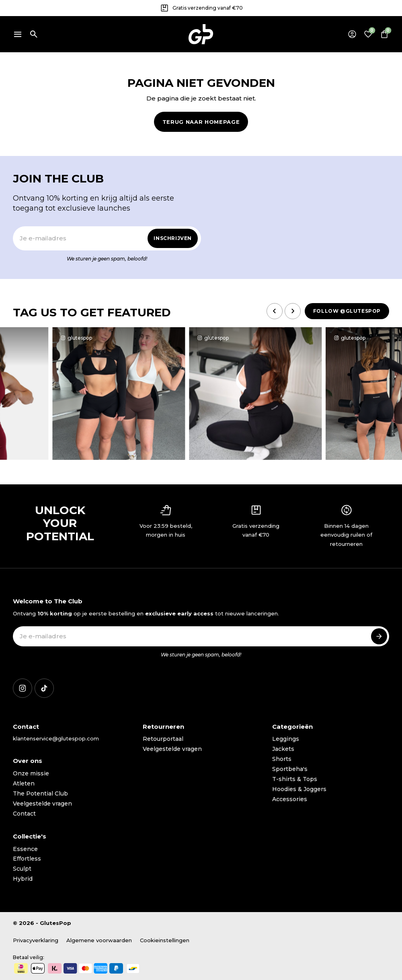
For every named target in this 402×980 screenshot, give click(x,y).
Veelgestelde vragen (42, 804)
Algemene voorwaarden (99, 940)
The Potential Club (40, 793)
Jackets (283, 749)
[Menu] (18, 34)
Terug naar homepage (201, 122)
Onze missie (31, 773)
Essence (25, 849)
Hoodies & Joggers (299, 789)
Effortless (27, 859)
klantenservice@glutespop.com (56, 738)
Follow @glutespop (347, 311)
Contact (24, 814)
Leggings (286, 739)
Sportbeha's (290, 769)
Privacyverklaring (36, 940)
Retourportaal (163, 739)
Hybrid (23, 879)
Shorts (282, 759)
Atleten (24, 783)
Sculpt (22, 869)
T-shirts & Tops (295, 779)
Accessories (290, 799)
